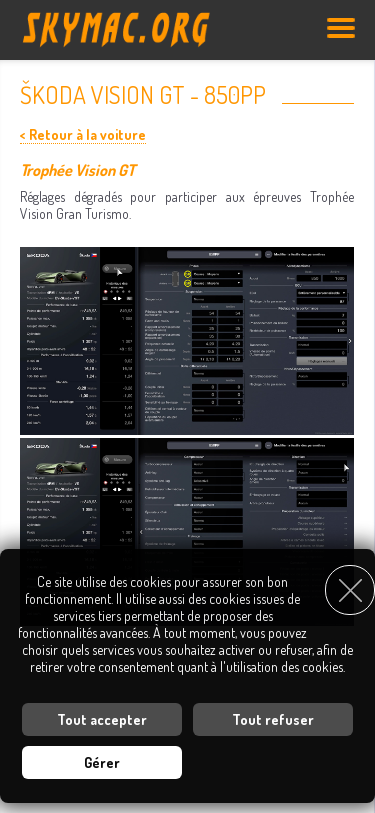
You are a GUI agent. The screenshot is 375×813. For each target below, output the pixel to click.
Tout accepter (102, 719)
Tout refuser (273, 719)
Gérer (102, 762)
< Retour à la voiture (83, 134)
